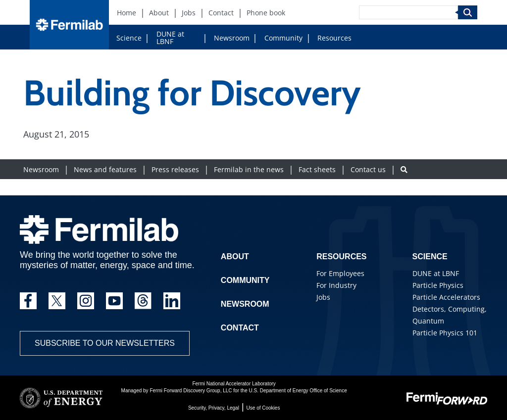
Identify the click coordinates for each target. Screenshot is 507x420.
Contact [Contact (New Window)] (221, 13)
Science (129, 38)
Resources (334, 38)
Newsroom (232, 38)
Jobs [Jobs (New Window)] (189, 13)
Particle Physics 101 (445, 333)
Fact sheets (317, 169)
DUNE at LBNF (170, 38)
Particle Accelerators (446, 297)
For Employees (340, 273)
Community (283, 38)
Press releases (175, 169)
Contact (240, 328)
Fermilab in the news (249, 169)
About (235, 257)
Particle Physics (438, 285)
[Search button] (404, 169)
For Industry (336, 285)
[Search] (408, 12)
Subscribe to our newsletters (105, 343)
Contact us (368, 169)
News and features (105, 169)
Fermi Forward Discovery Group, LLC (191, 391)
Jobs (323, 297)
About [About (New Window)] (159, 13)
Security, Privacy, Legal (214, 408)
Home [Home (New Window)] (127, 13)
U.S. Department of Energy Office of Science (298, 391)
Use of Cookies (263, 408)
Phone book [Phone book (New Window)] (266, 13)
